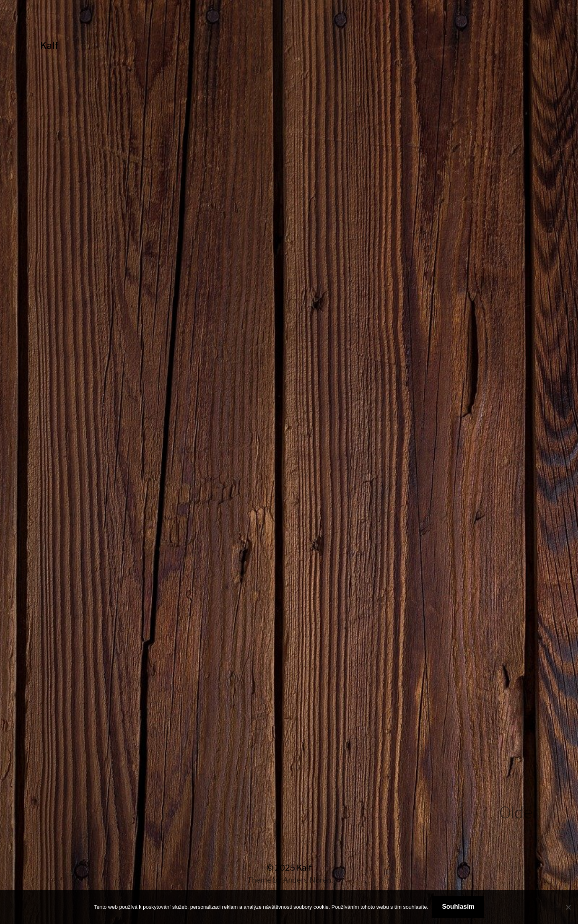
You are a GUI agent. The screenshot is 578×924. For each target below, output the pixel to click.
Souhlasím (458, 907)
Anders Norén (307, 880)
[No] (568, 907)
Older (518, 813)
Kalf (49, 46)
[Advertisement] (289, 237)
